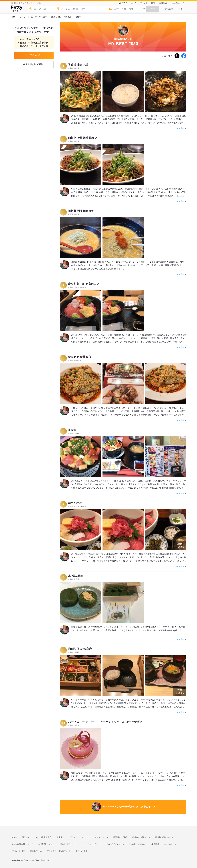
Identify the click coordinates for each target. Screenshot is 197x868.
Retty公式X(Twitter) (138, 844)
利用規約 (60, 837)
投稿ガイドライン (67, 844)
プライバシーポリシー (79, 837)
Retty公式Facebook (115, 844)
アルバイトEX (19, 851)
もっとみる (180, 545)
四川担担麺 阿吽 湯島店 (83, 138)
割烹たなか (75, 503)
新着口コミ (163, 3)
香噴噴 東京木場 (78, 65)
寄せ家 (72, 430)
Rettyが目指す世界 (43, 837)
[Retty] (17, 8)
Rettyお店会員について (23, 844)
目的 (153, 3)
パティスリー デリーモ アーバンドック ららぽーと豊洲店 (105, 722)
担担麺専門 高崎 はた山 (83, 211)
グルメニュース (178, 3)
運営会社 (26, 837)
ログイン (180, 9)
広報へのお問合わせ (141, 837)
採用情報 (155, 844)
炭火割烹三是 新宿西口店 (84, 284)
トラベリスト (82, 851)
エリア (134, 3)
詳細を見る (179, 128)
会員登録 (169, 9)
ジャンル (144, 3)
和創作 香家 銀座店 (80, 649)
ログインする (34, 55)
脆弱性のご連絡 (120, 837)
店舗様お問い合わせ (164, 837)
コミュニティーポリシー (91, 844)
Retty (15, 837)
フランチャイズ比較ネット (59, 851)
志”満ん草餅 (76, 576)
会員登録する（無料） (34, 64)
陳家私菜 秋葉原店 (79, 357)
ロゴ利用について (46, 844)
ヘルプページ (170, 844)
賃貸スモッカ (36, 851)
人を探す (122, 3)
